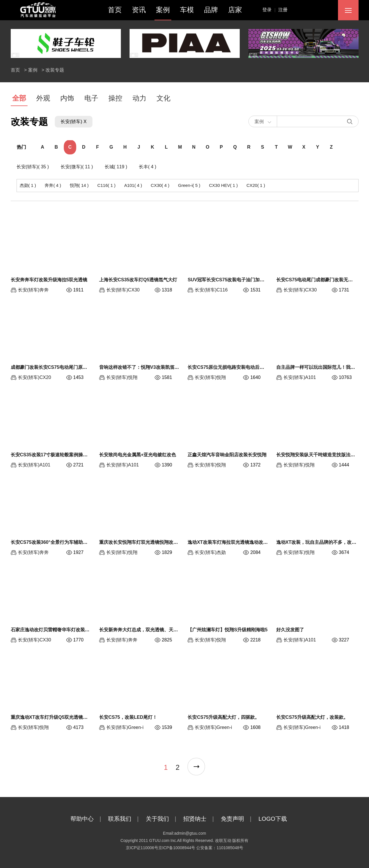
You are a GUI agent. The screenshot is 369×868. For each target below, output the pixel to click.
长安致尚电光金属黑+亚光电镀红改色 (138, 455)
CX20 (45, 377)
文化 (163, 98)
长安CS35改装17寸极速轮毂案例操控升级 (54, 455)
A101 (311, 377)
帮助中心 (89, 819)
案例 (163, 10)
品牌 (211, 10)
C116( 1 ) (107, 185)
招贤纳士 (201, 819)
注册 (283, 10)
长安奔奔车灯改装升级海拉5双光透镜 (49, 280)
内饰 (67, 98)
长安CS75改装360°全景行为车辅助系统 (51, 542)
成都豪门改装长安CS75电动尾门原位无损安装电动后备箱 (70, 367)
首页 (115, 10)
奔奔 (44, 290)
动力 (139, 98)
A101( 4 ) (133, 185)
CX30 (134, 290)
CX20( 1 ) (256, 185)
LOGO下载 (279, 819)
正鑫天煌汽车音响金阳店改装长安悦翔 (227, 455)
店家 (235, 10)
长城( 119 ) (116, 167)
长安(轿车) (29, 290)
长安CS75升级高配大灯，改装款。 (312, 717)
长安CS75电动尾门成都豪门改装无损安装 (319, 280)
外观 (43, 98)
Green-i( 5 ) (189, 185)
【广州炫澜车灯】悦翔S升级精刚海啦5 (228, 630)
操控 (115, 98)
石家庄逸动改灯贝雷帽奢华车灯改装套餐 (52, 630)
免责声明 (239, 819)
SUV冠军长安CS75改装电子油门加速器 (228, 280)
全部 (19, 98)
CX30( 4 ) (160, 185)
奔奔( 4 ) (53, 185)
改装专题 (55, 70)
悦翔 (133, 377)
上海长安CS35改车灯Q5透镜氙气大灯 (138, 280)
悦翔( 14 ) (79, 185)
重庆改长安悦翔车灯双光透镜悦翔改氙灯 (141, 542)
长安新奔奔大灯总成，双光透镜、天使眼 (141, 630)
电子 (91, 98)
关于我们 (164, 819)
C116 (222, 290)
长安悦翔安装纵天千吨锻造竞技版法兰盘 (318, 455)
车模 (187, 10)
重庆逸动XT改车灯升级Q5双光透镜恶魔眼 (54, 717)
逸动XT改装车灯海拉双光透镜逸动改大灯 (230, 542)
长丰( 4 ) (148, 167)
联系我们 (126, 819)
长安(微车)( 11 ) (77, 167)
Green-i (136, 727)
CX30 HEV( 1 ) (223, 185)
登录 (270, 10)
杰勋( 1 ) (28, 185)
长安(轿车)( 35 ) (33, 167)
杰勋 (221, 552)
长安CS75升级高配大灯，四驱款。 (223, 717)
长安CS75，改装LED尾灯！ (128, 717)
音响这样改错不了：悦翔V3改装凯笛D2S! (142, 367)
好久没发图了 (290, 630)
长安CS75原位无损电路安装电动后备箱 (228, 367)
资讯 (139, 10)
